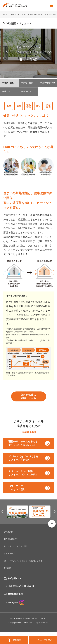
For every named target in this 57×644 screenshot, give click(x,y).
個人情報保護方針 (11, 539)
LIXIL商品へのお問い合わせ (21, 586)
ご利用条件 (8, 532)
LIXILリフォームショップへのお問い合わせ (24, 561)
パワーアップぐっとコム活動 (17, 488)
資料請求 (17, 640)
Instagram (16, 602)
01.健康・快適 (8, 83)
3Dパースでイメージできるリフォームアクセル (23, 458)
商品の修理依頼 (15, 594)
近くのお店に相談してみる (29, 396)
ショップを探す (45, 640)
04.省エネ (6, 92)
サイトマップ (9, 554)
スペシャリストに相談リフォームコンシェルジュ (23, 473)
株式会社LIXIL (15, 578)
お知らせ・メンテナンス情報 (16, 546)
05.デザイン (26, 92)
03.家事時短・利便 (47, 83)
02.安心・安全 (27, 83)
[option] (17, 512)
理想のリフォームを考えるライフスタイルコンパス (23, 443)
